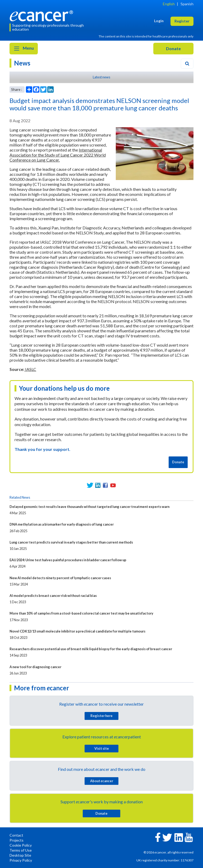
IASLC (30, 369)
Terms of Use (21, 850)
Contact (16, 835)
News (22, 63)
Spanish (187, 4)
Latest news (101, 77)
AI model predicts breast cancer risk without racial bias (53, 596)
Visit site (102, 748)
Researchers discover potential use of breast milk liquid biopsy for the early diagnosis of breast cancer (91, 649)
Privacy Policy (21, 860)
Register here (101, 716)
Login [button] (159, 21)
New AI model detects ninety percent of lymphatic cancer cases (60, 578)
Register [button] (182, 21)
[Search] (187, 64)
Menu (24, 49)
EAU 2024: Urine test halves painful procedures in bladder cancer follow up (68, 560)
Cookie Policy (21, 845)
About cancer (102, 781)
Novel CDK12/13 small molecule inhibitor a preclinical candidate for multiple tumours (77, 631)
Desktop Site (20, 855)
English (169, 4)
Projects (17, 840)
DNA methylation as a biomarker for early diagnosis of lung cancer (62, 524)
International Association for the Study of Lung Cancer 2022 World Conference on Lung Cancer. (58, 155)
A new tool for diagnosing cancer (35, 667)
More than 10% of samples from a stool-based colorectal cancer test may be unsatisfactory (81, 613)
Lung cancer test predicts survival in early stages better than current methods (71, 542)
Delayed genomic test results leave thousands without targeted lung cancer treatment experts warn (89, 507)
